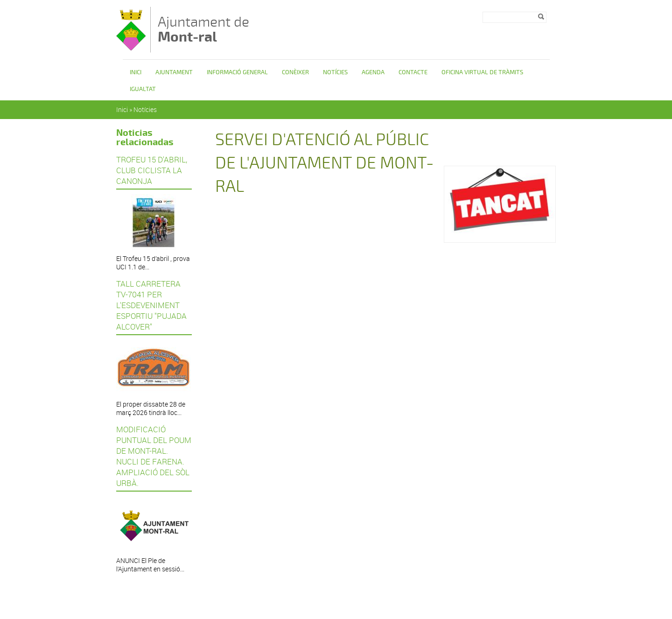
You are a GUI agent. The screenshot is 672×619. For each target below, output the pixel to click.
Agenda (373, 72)
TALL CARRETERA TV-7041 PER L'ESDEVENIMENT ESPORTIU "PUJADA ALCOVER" (151, 305)
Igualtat (143, 89)
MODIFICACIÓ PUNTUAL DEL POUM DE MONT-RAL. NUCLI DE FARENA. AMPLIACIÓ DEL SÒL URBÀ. (154, 456)
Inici (136, 72)
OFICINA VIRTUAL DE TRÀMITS (482, 72)
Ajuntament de (203, 29)
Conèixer (295, 72)
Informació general (237, 72)
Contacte (413, 72)
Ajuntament (174, 72)
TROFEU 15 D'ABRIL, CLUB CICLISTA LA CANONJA (152, 170)
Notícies (335, 72)
